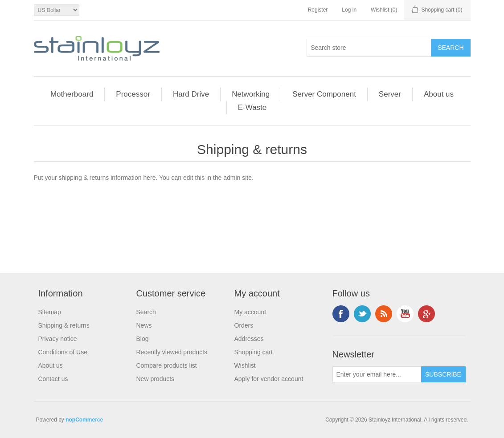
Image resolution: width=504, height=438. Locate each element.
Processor (133, 94)
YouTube (405, 314)
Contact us (53, 379)
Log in (349, 10)
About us (439, 94)
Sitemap (50, 312)
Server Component (324, 94)
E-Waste (252, 107)
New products (156, 379)
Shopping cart (254, 352)
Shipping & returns (64, 325)
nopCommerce (84, 420)
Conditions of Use (63, 352)
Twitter (362, 314)
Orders (244, 325)
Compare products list (167, 365)
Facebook (341, 314)
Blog (143, 339)
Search (146, 312)
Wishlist (245, 365)
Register (318, 10)
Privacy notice (58, 339)
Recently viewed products (172, 352)
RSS (384, 314)
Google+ (426, 314)
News (144, 325)
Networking (251, 94)
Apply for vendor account (269, 379)
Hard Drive (191, 94)
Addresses (249, 339)
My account (250, 312)
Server (390, 94)
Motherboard (72, 94)
